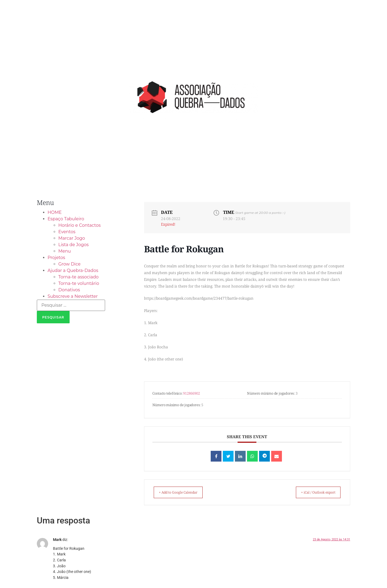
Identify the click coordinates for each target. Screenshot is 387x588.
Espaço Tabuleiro (66, 219)
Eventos (67, 232)
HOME (55, 212)
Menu (65, 251)
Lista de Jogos (74, 245)
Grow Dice (69, 264)
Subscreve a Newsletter (73, 296)
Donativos (69, 290)
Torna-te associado (78, 277)
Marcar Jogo (72, 238)
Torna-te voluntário (79, 283)
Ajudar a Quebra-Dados (73, 270)
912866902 (191, 393)
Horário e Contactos (80, 225)
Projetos (56, 258)
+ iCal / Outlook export (313, 492)
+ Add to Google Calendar (183, 492)
